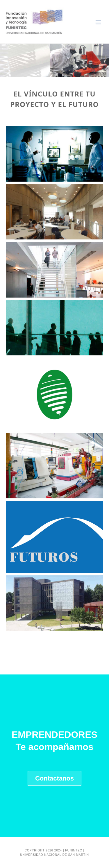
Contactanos (54, 778)
